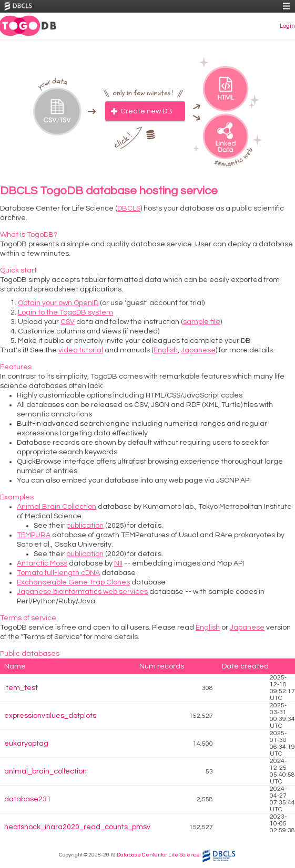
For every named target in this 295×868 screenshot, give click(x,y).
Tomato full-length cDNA (58, 573)
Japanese (198, 350)
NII (118, 563)
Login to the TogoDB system (65, 312)
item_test (21, 688)
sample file (202, 322)
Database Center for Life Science (158, 855)
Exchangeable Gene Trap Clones (73, 582)
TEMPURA (34, 535)
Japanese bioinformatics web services (82, 592)
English (166, 350)
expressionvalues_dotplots (50, 716)
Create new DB (146, 111)
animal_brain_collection (45, 771)
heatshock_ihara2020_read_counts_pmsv (77, 827)
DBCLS (129, 208)
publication (85, 526)
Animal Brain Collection (57, 507)
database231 (28, 799)
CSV (68, 322)
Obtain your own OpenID (58, 303)
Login (287, 26)
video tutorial (81, 350)
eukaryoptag (26, 744)
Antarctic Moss (42, 563)
